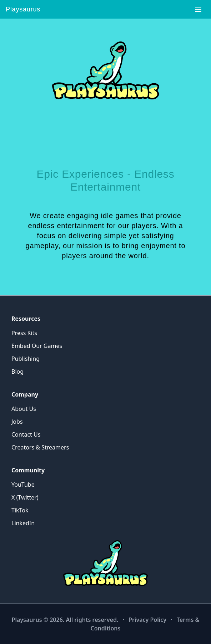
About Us (24, 409)
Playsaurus (23, 9)
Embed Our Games (37, 346)
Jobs (17, 422)
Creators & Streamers (40, 447)
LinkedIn (23, 523)
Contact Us (26, 434)
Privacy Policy (147, 620)
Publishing (26, 359)
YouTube (23, 485)
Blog (17, 372)
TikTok (20, 510)
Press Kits (24, 333)
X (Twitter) (25, 497)
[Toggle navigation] (198, 9)
